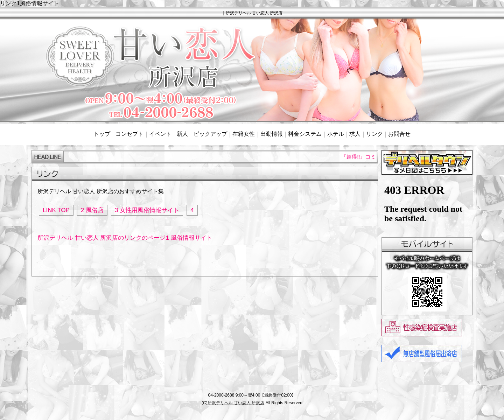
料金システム (305, 134)
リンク (374, 134)
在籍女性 (244, 134)
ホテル (336, 134)
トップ (102, 134)
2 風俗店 (92, 210)
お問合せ (399, 134)
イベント (160, 134)
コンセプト (129, 134)
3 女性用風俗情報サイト (147, 210)
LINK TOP (56, 210)
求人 (355, 134)
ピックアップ (210, 134)
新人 (182, 134)
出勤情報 (272, 134)
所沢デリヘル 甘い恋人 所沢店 (236, 403)
